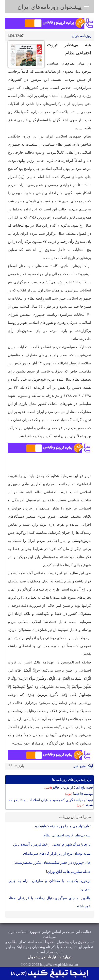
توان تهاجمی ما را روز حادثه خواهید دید (63, 826)
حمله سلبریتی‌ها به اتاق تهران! (68, 872)
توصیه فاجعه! (79, 794)
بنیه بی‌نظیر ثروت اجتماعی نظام (67, 835)
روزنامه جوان (82, 36)
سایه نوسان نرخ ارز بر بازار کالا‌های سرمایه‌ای (57, 854)
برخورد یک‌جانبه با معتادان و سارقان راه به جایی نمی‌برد (49, 885)
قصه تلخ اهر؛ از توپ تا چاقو (68, 787)
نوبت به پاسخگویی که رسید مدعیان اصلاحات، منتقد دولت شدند (51, 803)
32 (10, 766)
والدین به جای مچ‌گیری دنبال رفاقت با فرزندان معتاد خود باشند (49, 902)
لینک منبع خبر (83, 766)
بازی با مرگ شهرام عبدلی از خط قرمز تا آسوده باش (52, 844)
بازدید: (19, 766)
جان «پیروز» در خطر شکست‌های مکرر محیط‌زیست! (52, 863)
